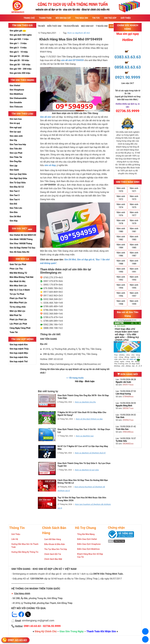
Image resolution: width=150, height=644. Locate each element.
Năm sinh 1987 (134, 254)
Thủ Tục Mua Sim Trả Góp (56, 549)
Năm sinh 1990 (121, 270)
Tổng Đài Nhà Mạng (86, 534)
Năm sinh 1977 (134, 214)
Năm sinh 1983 (134, 238)
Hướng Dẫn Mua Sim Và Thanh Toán (25, 546)
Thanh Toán (45, 18)
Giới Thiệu (126, 18)
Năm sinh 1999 (134, 302)
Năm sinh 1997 (134, 294)
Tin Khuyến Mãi (71, 26)
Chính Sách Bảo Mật (53, 559)
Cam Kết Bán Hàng (53, 539)
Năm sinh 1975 (134, 206)
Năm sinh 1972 (121, 198)
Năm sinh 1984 (121, 246)
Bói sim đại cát (63, 18)
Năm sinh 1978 (121, 222)
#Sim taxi (90, 436)
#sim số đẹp (90, 453)
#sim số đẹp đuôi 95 (84, 419)
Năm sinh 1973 (134, 198)
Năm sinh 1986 (121, 254)
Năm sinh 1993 (134, 278)
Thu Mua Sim (82, 18)
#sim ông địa (90, 402)
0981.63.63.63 (17, 640)
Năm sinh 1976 (121, 214)
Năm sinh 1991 (134, 270)
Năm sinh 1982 (121, 238)
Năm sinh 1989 (134, 262)
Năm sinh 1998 (121, 302)
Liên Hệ (15, 539)
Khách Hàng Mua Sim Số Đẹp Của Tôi (90, 555)
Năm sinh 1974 (121, 206)
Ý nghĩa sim (102, 26)
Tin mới (41, 26)
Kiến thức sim (54, 26)
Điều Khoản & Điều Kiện (55, 544)
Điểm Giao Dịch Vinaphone (89, 544)
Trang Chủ (29, 18)
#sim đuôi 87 (101, 453)
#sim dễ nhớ (84, 33)
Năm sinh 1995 (134, 286)
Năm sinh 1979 (134, 222)
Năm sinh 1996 (121, 294)
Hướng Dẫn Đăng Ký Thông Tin (25, 552)
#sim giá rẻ (65, 491)
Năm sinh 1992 (121, 278)
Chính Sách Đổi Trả (53, 554)
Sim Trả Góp (110, 18)
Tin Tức (96, 18)
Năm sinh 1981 (134, 230)
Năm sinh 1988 (121, 262)
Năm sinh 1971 (134, 190)
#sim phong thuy (81, 487)
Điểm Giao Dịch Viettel (87, 539)
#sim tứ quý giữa (92, 470)
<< (75, 378)
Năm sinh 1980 (121, 230)
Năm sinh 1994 (121, 286)
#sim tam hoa (81, 504)
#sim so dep (73, 33)
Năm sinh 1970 (121, 190)
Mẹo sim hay (87, 26)
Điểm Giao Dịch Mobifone (88, 549)
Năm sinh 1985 (134, 246)
